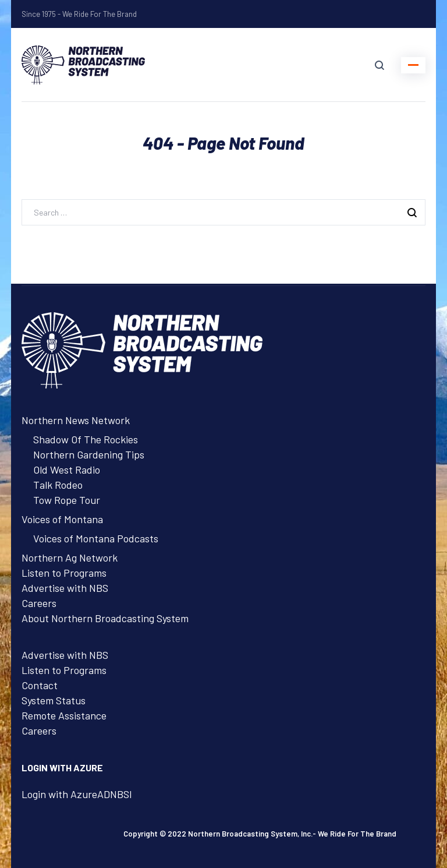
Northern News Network (76, 420)
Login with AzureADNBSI (77, 794)
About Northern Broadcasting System (105, 618)
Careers (39, 603)
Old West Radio (67, 470)
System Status (54, 700)
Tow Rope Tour (67, 500)
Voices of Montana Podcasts (96, 538)
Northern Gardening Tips (89, 454)
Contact (40, 685)
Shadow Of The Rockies (86, 439)
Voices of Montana (62, 519)
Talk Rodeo (58, 485)
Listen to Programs (64, 573)
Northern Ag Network (70, 558)
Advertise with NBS (65, 588)
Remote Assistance (64, 715)
